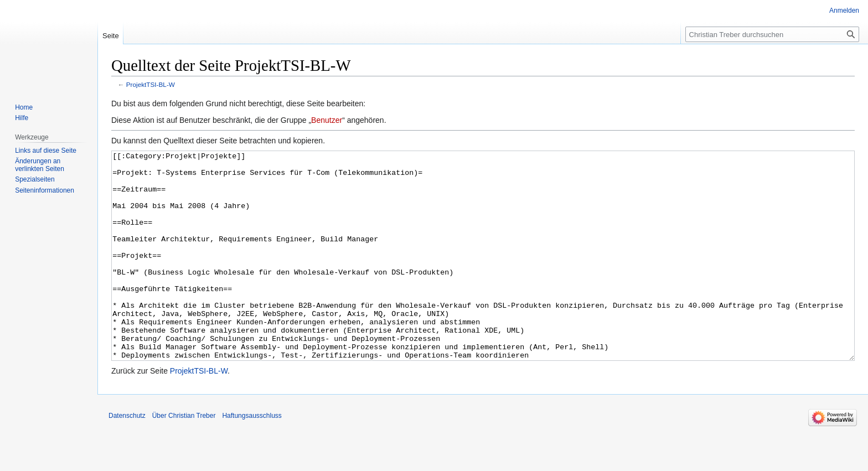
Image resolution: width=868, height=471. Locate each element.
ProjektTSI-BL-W (151, 84)
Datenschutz (127, 457)
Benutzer (327, 120)
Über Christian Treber (184, 457)
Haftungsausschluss (252, 457)
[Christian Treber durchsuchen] (772, 34)
